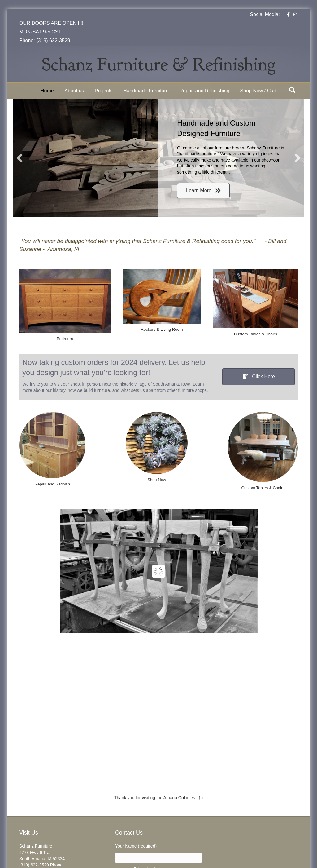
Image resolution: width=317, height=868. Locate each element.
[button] (20, 158)
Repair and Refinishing (204, 91)
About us (74, 91)
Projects (104, 91)
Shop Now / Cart (258, 91)
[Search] (292, 90)
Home (47, 91)
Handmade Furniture (146, 91)
